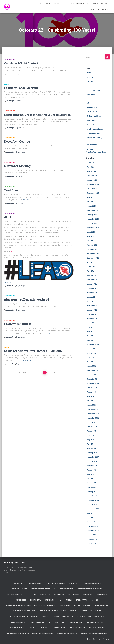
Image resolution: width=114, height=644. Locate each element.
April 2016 (91, 518)
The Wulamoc (92, 121)
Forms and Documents (95, 99)
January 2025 (92, 215)
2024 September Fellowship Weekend (90, 589)
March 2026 (91, 172)
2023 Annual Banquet (19, 589)
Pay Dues (105, 10)
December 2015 (93, 531)
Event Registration (94, 94)
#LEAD (9, 217)
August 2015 (92, 544)
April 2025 (91, 202)
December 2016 (93, 496)
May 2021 (91, 332)
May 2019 (91, 396)
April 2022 (91, 301)
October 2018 (92, 422)
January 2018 (92, 453)
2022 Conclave (59, 594)
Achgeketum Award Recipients (91, 611)
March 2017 (91, 483)
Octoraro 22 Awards (95, 622)
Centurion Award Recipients (67, 633)
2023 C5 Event (73, 583)
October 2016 (92, 505)
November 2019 (93, 383)
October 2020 (92, 349)
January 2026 (92, 180)
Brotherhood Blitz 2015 (20, 324)
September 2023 (93, 258)
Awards (105, 4)
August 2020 (92, 353)
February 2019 (92, 409)
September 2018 (93, 427)
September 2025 (93, 193)
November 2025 (93, 184)
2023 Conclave (45, 594)
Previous (23, 372)
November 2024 (93, 219)
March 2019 (91, 405)
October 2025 (92, 189)
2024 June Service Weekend (63, 589)
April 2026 (91, 167)
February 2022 (92, 306)
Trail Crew (11, 190)
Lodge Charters (65, 606)
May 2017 (91, 474)
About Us (95, 10)
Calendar (57, 4)
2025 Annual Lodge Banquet (55, 583)
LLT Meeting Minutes (101, 606)
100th (48, 4)
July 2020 (91, 357)
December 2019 (93, 379)
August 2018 (92, 431)
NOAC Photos (21, 600)
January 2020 (92, 375)
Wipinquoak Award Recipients (18, 633)
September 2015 (93, 539)
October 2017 (92, 461)
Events (7, 84)
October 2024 (92, 223)
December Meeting (17, 142)
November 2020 (93, 344)
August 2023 (92, 262)
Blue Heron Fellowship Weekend (27, 300)
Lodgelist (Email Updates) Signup (24, 611)
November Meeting (17, 166)
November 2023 (93, 254)
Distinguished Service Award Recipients (91, 617)
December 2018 (93, 414)
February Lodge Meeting (21, 88)
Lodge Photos (102, 594)
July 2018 (91, 435)
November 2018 (93, 418)
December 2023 (93, 249)
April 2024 (91, 241)
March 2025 (91, 206)
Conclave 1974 (68, 617)
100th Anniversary (94, 73)
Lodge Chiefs (54, 622)
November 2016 (93, 500)
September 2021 (93, 319)
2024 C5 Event (31, 594)
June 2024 (91, 232)
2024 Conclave (74, 594)
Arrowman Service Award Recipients (53, 611)
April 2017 (91, 479)
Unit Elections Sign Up (95, 129)
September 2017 (93, 466)
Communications (93, 90)
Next (56, 372)
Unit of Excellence (94, 134)
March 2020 (91, 366)
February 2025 (92, 210)
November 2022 (93, 288)
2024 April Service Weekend (40, 589)
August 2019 (92, 392)
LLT (66, 4)
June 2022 (91, 297)
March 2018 (91, 448)
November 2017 (93, 457)
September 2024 (93, 228)
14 (40, 372)
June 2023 (91, 267)
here (24, 239)
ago (15, 74)
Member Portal (93, 108)
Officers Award (81, 600)
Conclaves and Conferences (45, 606)
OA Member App (93, 112)
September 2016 (93, 509)
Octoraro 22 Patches (75, 622)
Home (41, 4)
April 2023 (91, 271)
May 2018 (91, 440)
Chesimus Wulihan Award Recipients (94, 633)
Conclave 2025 (88, 594)
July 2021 (91, 323)
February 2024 (92, 245)
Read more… (27, 200)
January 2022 (92, 310)
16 (50, 372)
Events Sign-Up (93, 4)
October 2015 (92, 535)
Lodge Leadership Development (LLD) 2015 (33, 351)
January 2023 (92, 284)
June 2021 (91, 327)
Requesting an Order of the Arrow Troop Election (37, 115)
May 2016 (91, 513)
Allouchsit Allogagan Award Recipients (23, 617)
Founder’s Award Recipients (43, 633)
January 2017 (92, 492)
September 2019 (93, 388)
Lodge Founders (66, 600)
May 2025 (91, 197)
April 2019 (91, 401)
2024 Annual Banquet (15, 594)
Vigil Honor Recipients (77, 628)
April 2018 (91, 444)
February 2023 (92, 280)
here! (12, 251)
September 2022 (93, 293)
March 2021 (91, 340)
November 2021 (93, 314)
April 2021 (91, 336)
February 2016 (92, 526)
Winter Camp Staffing (95, 138)
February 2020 (92, 370)
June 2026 (91, 163)
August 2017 (92, 470)
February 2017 (92, 487)
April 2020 (91, 362)
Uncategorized (10, 60)
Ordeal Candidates (77, 4)
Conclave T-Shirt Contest (21, 63)
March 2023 (91, 275)
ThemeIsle (106, 639)
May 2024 (91, 236)
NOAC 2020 (94, 600)
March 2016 (91, 522)
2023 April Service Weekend (92, 583)
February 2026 (92, 176)
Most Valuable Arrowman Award (18, 606)
